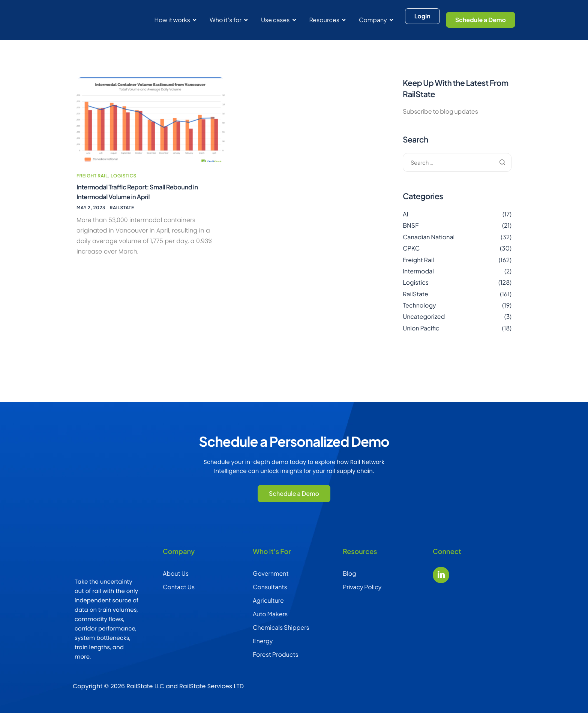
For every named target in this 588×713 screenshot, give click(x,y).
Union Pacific (421, 328)
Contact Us (179, 587)
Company (376, 20)
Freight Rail (92, 193)
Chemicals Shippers (281, 627)
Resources (327, 20)
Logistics (124, 193)
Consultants (270, 587)
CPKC (411, 248)
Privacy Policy (362, 587)
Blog (349, 573)
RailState (122, 227)
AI (406, 214)
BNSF (411, 225)
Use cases (278, 20)
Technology (419, 305)
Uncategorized (424, 316)
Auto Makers (270, 614)
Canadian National (429, 237)
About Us (176, 573)
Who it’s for (229, 20)
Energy (263, 641)
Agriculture (268, 600)
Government (271, 573)
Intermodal (418, 271)
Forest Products (276, 654)
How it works (175, 20)
